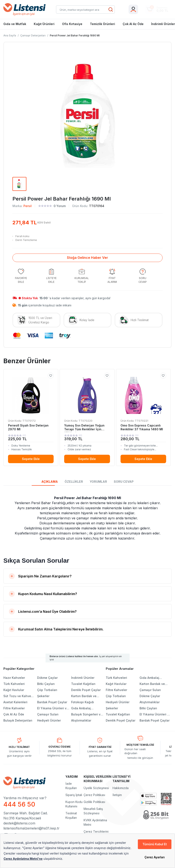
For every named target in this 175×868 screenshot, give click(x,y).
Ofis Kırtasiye (72, 24)
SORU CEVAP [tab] (124, 482)
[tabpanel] (87, 518)
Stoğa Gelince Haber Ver (87, 258)
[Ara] (111, 9)
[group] (21, 276)
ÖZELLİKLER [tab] (74, 482)
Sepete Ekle (31, 459)
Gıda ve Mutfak (15, 24)
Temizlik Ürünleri (102, 24)
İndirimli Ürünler (163, 24)
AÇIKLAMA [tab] (50, 482)
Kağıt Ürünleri (44, 24)
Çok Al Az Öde (133, 24)
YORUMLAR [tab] (98, 482)
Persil (28, 206)
